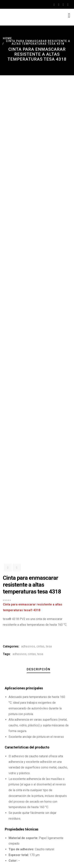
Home (7, 38)
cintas (40, 248)
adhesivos (28, 248)
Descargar (14, 634)
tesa (49, 248)
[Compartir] (9, 861)
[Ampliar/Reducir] (2, 861)
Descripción (39, 271)
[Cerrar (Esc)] (13, 861)
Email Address (13, 799)
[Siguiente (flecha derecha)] (5, 866)
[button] (5, 496)
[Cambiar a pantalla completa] (5, 861)
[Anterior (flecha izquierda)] (2, 866)
